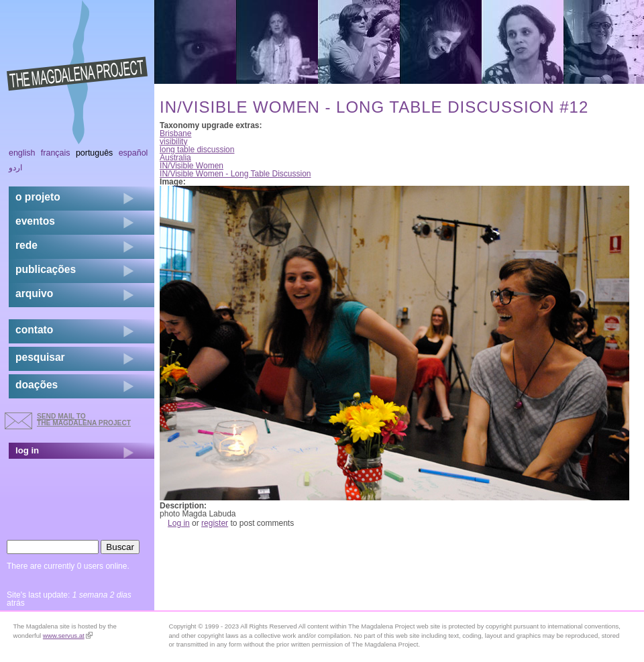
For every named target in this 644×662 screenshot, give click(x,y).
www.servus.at (68, 636)
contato (34, 330)
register (215, 523)
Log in (179, 523)
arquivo (34, 293)
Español (133, 153)
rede (26, 245)
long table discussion (197, 150)
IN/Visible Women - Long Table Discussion (235, 174)
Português (94, 153)
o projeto (38, 197)
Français (56, 153)
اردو (15, 168)
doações (37, 385)
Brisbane (175, 133)
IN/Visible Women (192, 166)
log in (27, 450)
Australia (175, 158)
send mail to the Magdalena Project (84, 420)
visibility (173, 142)
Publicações (46, 269)
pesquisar (40, 357)
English (22, 153)
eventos (35, 221)
